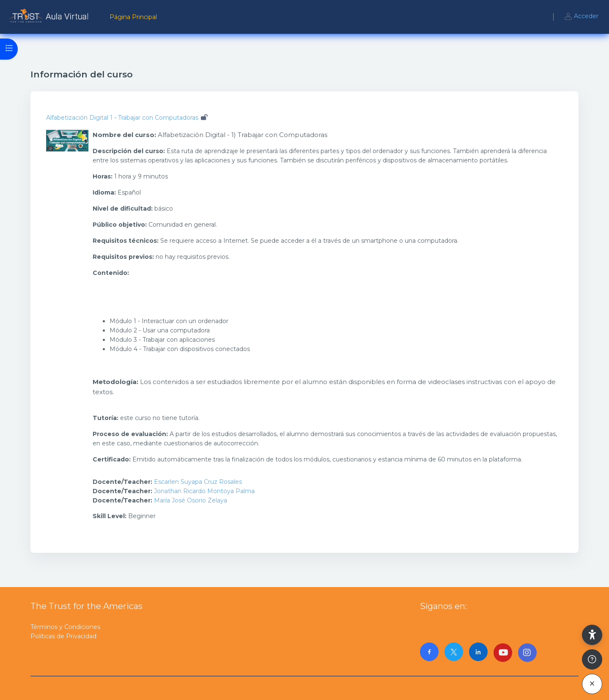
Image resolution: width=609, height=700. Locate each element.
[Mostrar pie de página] (592, 659)
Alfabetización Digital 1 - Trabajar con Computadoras (122, 118)
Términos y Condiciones (65, 627)
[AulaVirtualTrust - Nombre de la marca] (50, 17)
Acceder (581, 17)
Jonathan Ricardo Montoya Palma (204, 491)
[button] (592, 635)
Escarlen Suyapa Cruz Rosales (198, 482)
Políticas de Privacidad (63, 636)
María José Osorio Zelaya (191, 500)
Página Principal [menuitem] (133, 17)
